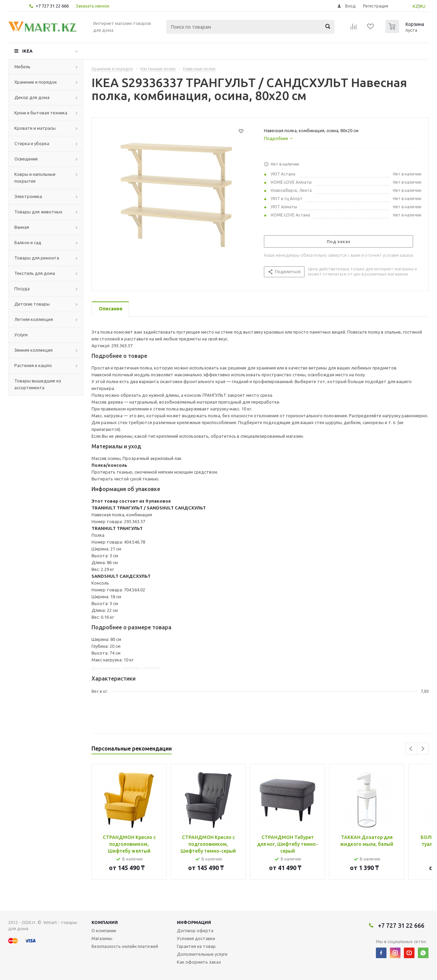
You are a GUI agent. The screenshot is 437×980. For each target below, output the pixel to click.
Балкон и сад (28, 242)
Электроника (28, 196)
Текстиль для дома (35, 273)
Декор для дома (32, 97)
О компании (104, 930)
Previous (411, 749)
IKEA (27, 51)
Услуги (21, 335)
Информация (194, 922)
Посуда (22, 289)
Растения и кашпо (33, 365)
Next (423, 749)
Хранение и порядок (36, 82)
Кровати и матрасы (35, 128)
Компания (105, 922)
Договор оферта (195, 930)
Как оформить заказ (199, 962)
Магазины (102, 938)
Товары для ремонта (37, 258)
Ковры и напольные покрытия (35, 178)
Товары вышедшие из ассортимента (38, 384)
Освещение (26, 159)
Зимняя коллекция (33, 350)
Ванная (22, 227)
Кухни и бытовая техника (41, 113)
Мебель (22, 67)
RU (422, 6)
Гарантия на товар (196, 946)
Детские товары (32, 304)
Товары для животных (38, 212)
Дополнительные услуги (202, 954)
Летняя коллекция (34, 319)
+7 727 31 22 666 (52, 6)
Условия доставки (196, 938)
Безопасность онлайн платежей (125, 946)
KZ (416, 6)
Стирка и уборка (32, 143)
